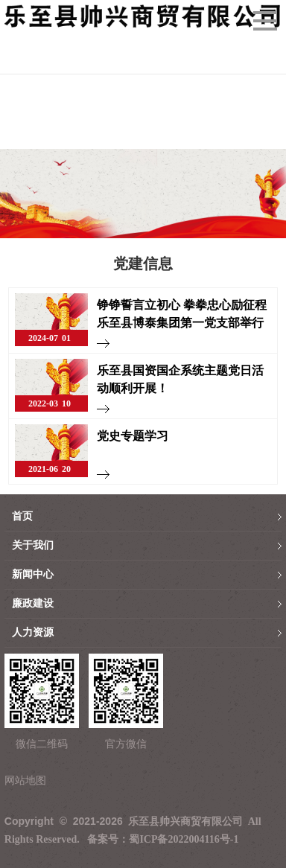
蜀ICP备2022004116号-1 (184, 839)
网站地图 (25, 781)
